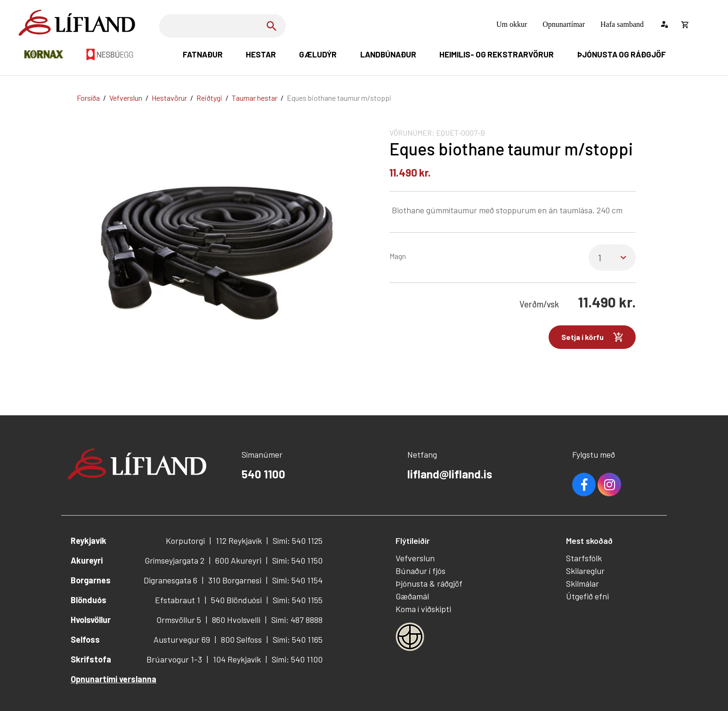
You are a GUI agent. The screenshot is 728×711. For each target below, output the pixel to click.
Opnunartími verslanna (113, 679)
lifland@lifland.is (450, 474)
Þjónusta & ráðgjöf (429, 583)
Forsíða (88, 98)
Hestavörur (169, 98)
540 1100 (263, 474)
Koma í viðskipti (423, 609)
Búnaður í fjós (421, 571)
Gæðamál (412, 596)
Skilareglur (585, 571)
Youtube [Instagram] (609, 485)
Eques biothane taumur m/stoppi (339, 98)
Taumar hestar (255, 98)
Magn (398, 256)
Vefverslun (126, 98)
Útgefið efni (587, 596)
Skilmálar (582, 583)
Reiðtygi (209, 98)
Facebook (584, 485)
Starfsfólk (584, 558)
